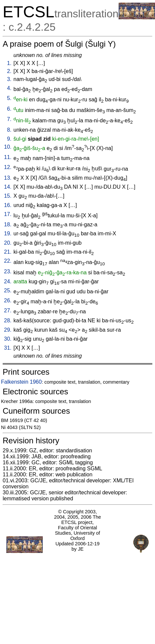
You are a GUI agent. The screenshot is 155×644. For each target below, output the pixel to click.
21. (8, 252)
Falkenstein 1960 (21, 382)
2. (9, 71)
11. (8, 157)
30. (8, 339)
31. (8, 348)
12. (8, 167)
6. (9, 109)
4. (9, 88)
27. (8, 310)
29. (8, 330)
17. (8, 214)
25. (8, 290)
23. (8, 271)
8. (9, 130)
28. (8, 320)
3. (9, 79)
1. (9, 63)
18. (8, 224)
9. (9, 139)
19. (8, 233)
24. (8, 281)
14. (8, 187)
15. (8, 196)
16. (8, 205)
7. (9, 119)
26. (8, 300)
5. (9, 98)
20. (8, 243)
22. (8, 261)
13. (8, 178)
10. (8, 147)
